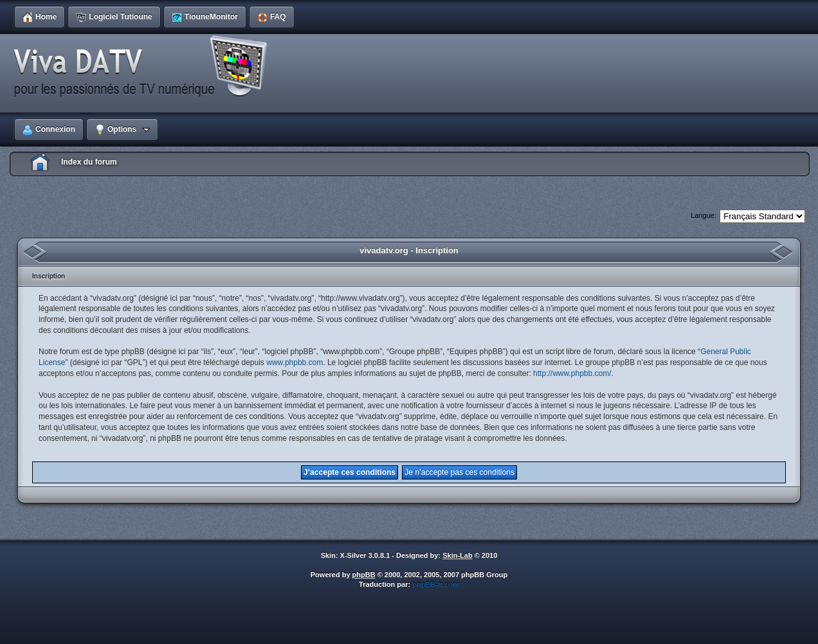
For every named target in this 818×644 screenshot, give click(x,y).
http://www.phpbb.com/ (572, 373)
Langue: (704, 215)
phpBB (364, 575)
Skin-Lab (457, 555)
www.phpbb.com (295, 362)
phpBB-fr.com (436, 584)
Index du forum (89, 162)
